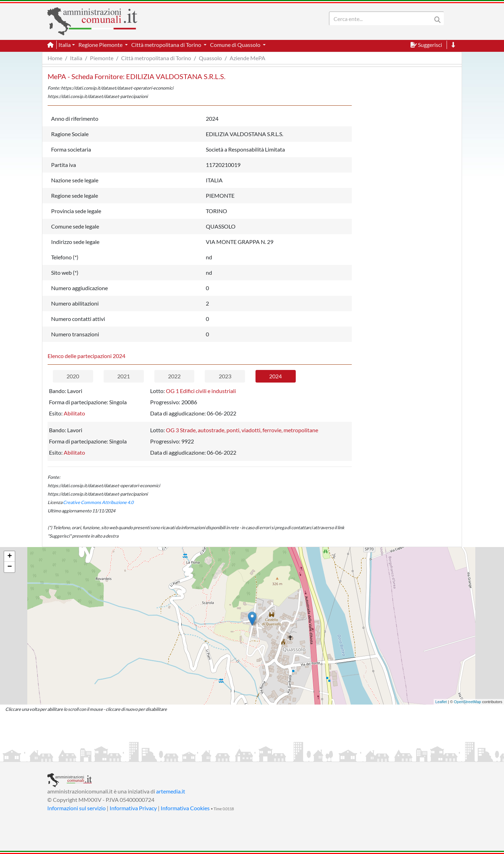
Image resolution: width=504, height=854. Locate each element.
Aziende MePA (247, 58)
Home (55, 58)
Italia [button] (65, 45)
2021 (124, 376)
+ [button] (10, 556)
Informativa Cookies (185, 808)
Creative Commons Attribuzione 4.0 (98, 502)
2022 (174, 376)
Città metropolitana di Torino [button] (167, 45)
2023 (225, 376)
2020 (73, 376)
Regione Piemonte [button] (101, 45)
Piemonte (102, 58)
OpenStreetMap (468, 702)
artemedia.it (171, 791)
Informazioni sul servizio (76, 808)
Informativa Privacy (133, 808)
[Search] (382, 19)
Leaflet (441, 702)
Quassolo (210, 58)
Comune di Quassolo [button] (236, 45)
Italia (76, 58)
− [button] (10, 567)
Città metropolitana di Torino (156, 58)
